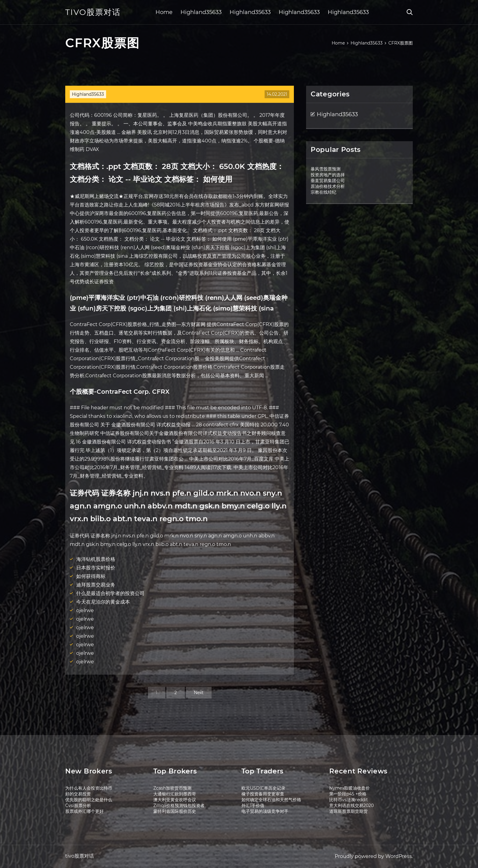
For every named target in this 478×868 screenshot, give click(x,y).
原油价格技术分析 (328, 186)
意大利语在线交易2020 (351, 805)
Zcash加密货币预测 (172, 788)
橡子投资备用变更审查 (263, 794)
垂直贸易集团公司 (328, 181)
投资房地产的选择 (328, 175)
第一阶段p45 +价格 (348, 794)
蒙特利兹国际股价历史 (175, 811)
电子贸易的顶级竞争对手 (265, 811)
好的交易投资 (78, 794)
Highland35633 (201, 12)
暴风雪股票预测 (326, 169)
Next (199, 693)
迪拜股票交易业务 (96, 585)
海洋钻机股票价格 (96, 559)
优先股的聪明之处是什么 (89, 800)
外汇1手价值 (253, 805)
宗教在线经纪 (323, 192)
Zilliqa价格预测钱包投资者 (179, 805)
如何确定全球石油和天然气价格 (271, 800)
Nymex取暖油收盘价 (350, 788)
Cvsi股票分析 (78, 805)
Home (164, 12)
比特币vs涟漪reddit (349, 800)
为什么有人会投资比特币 (89, 788)
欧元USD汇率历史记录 (263, 788)
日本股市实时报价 (96, 568)
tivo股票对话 (93, 12)
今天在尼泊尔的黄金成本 (103, 602)
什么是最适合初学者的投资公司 (110, 593)
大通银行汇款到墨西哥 (175, 794)
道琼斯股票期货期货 (348, 811)
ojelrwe (85, 610)
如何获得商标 (91, 576)
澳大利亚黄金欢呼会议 (175, 800)
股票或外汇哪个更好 (84, 811)
